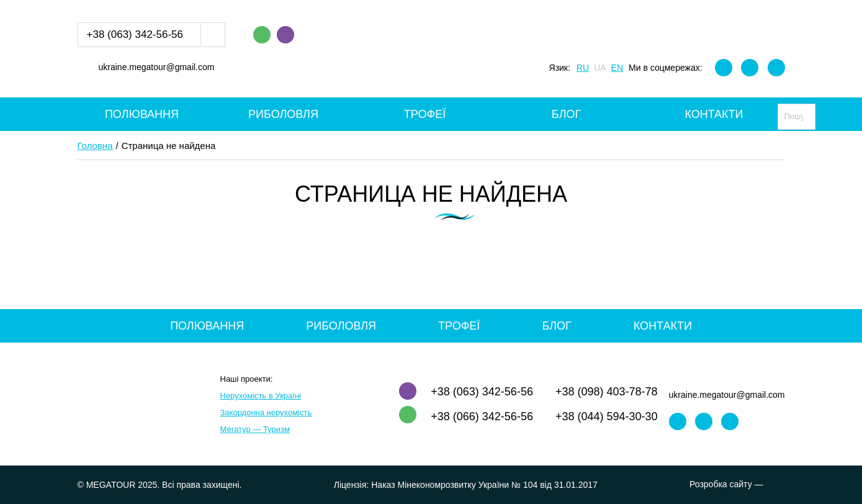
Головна (95, 146)
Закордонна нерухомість (266, 412)
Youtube (776, 68)
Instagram (750, 68)
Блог (566, 114)
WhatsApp (262, 35)
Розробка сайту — (737, 484)
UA (600, 68)
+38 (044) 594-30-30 (607, 416)
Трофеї (425, 114)
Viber (285, 35)
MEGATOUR (431, 49)
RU (583, 68)
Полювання (142, 114)
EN (617, 68)
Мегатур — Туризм (255, 429)
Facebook (724, 68)
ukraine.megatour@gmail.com (157, 68)
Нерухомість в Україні (261, 396)
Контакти (714, 114)
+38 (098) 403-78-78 (607, 392)
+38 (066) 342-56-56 (482, 416)
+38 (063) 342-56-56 (135, 34)
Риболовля (283, 114)
